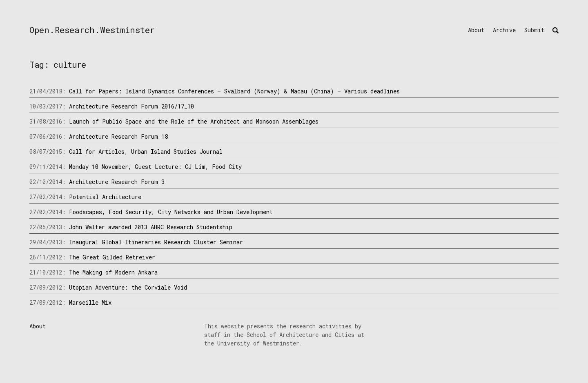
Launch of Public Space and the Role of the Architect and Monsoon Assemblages (194, 121)
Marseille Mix (90, 302)
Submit (534, 30)
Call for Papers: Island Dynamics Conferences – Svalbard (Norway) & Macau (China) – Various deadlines (234, 91)
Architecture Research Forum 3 (117, 182)
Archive (504, 30)
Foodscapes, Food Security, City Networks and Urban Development (171, 212)
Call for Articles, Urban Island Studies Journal (146, 152)
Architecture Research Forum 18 (118, 136)
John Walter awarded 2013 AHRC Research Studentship (151, 227)
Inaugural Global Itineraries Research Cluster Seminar (156, 242)
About (476, 30)
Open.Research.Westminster (92, 30)
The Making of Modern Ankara (113, 272)
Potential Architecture (105, 197)
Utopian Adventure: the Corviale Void (128, 287)
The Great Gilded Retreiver (112, 257)
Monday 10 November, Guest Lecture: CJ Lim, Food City (155, 167)
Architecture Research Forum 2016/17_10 (131, 106)
